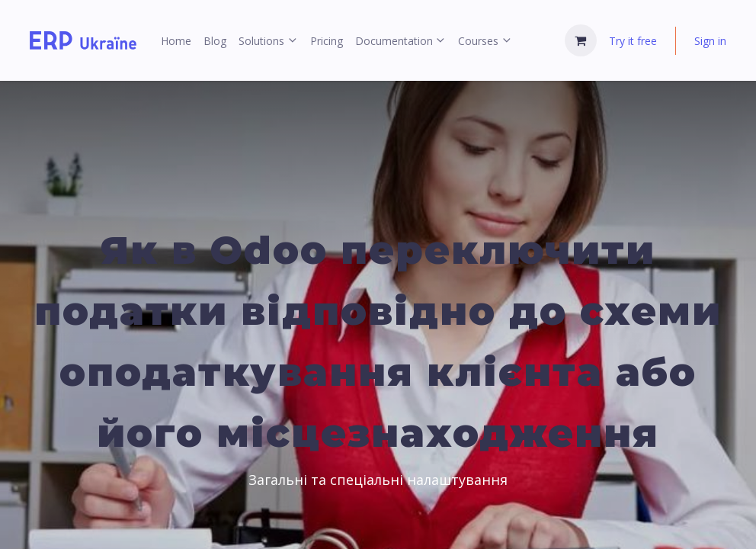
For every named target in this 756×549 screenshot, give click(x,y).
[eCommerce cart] (581, 40)
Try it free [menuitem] (633, 41)
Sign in (710, 41)
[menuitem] (176, 41)
